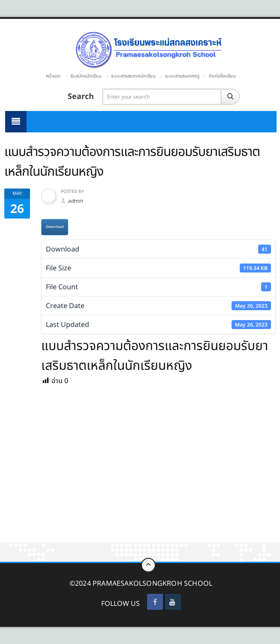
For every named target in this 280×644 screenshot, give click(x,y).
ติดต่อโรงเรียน (222, 76)
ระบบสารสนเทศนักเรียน (133, 76)
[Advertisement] (140, 479)
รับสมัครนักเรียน (86, 76)
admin (75, 201)
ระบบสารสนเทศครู (182, 76)
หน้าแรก (53, 76)
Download (55, 227)
